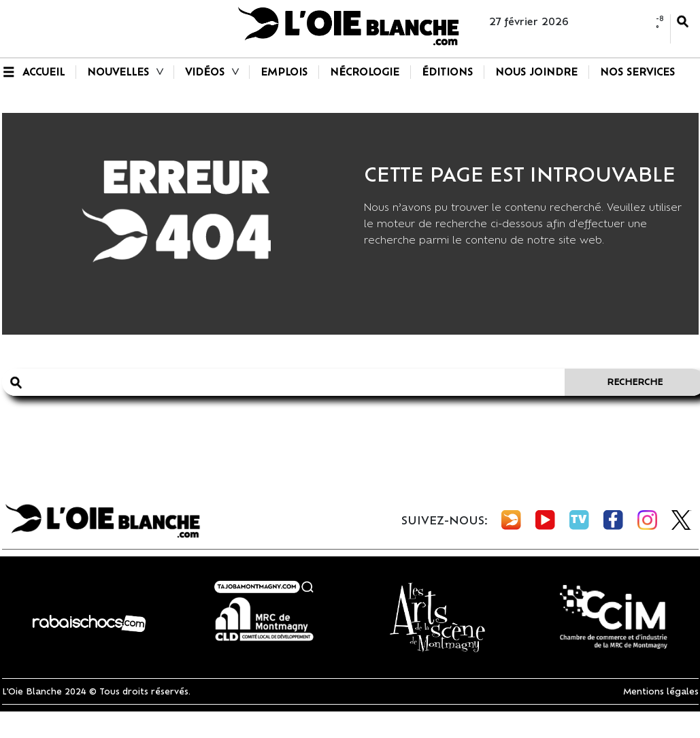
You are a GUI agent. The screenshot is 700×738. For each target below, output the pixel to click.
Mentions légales (661, 691)
